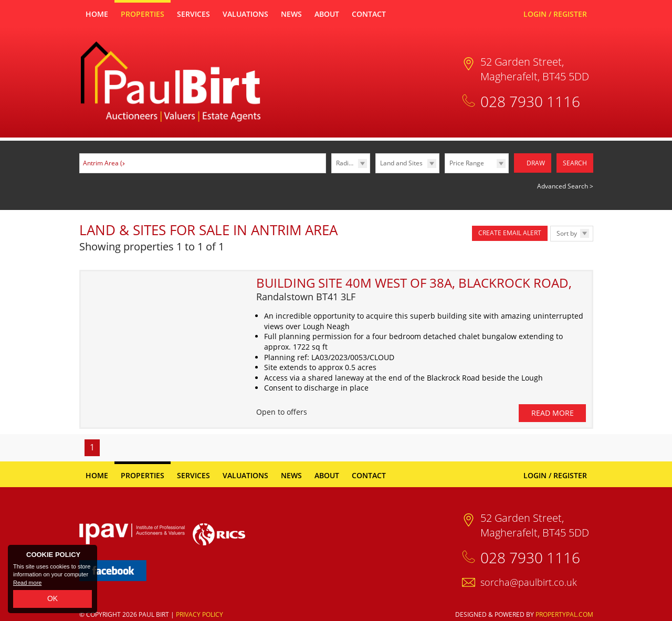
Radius (346, 163)
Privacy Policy (199, 611)
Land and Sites (401, 163)
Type (376, 172)
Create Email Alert (510, 232)
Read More (553, 410)
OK (52, 598)
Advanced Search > (565, 186)
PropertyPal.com (564, 611)
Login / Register (555, 14)
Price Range (467, 163)
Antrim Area (105, 163)
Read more (27, 583)
